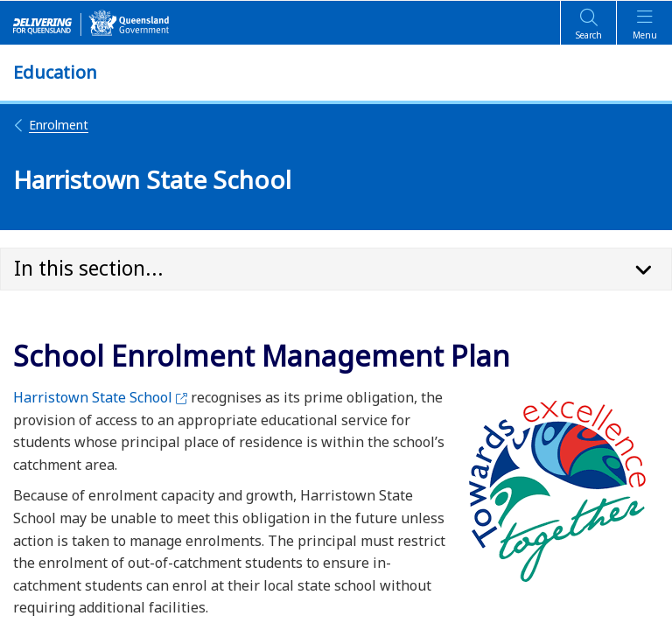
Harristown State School (100, 397)
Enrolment (51, 125)
